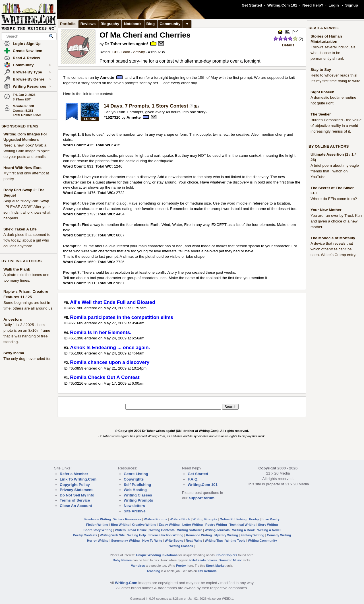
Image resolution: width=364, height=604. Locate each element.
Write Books (174, 541)
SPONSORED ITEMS (20, 126)
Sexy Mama (14, 353)
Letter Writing (193, 525)
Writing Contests (162, 530)
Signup (352, 5)
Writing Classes (138, 495)
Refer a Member (74, 474)
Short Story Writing (98, 530)
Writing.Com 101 (282, 5)
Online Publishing (233, 519)
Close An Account (76, 506)
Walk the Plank (17, 269)
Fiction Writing (97, 525)
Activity (139, 52)
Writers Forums (156, 519)
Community (32, 65)
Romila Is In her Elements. (101, 332)
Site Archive (135, 511)
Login (334, 5)
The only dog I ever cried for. (27, 359)
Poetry (254, 519)
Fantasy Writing (252, 535)
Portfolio (68, 24)
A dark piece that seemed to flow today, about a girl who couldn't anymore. (27, 240)
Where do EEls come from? (334, 199)
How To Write (152, 541)
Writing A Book (244, 530)
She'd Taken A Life (20, 229)
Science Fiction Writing (166, 535)
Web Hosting (135, 490)
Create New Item (28, 51)
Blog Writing (120, 525)
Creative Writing (144, 525)
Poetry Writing (216, 525)
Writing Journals (217, 530)
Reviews (88, 24)
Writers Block (180, 519)
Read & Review (26, 58)
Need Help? (313, 5)
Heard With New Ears (22, 168)
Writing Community (262, 541)
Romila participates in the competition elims (122, 317)
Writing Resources (32, 86)
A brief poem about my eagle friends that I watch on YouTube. (335, 171)
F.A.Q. (193, 479)
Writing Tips (214, 541)
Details (288, 45)
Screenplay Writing (125, 541)
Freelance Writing (98, 519)
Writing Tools (235, 541)
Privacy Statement (76, 490)
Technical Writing (243, 525)
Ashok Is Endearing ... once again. (110, 347)
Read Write (194, 541)
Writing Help (137, 535)
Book (126, 52)
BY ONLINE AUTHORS (21, 261)
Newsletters (134, 506)
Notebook (133, 24)
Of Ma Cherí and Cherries (145, 35)
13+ (115, 52)
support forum (201, 498)
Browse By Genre (32, 79)
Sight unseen (322, 92)
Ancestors (13, 319)
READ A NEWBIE (324, 28)
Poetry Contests (85, 535)
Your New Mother (326, 210)
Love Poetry (271, 519)
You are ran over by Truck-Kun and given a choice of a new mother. (336, 221)
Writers (120, 530)
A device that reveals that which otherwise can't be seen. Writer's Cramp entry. (333, 249)
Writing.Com (126, 583)
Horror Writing (98, 541)
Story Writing (268, 525)
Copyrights (134, 479)
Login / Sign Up (27, 44)
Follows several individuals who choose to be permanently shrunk (333, 53)
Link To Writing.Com (78, 479)
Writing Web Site (112, 535)
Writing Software (190, 530)
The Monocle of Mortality (333, 238)
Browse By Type (32, 72)
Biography (110, 24)
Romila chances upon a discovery (110, 362)
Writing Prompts (138, 500)
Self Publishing (137, 485)
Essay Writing (169, 525)
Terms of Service (75, 500)
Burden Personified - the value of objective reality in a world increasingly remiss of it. (336, 126)
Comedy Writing (279, 535)
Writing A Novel (269, 530)
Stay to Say (321, 70)
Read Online (137, 530)
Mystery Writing (226, 535)
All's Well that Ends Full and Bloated (112, 302)
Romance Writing (199, 535)
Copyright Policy (75, 485)
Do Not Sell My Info (77, 495)
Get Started (252, 5)
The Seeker (321, 114)
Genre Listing (136, 474)
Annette (107, 78)
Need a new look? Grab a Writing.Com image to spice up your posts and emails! (27, 151)
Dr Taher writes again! (126, 44)
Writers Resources (127, 519)
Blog (151, 24)
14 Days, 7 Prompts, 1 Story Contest (146, 106)
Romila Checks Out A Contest (105, 377)
